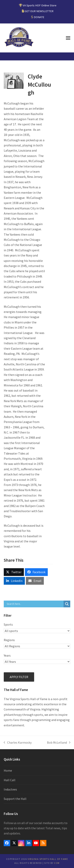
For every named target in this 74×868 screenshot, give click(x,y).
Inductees (10, 789)
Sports (8, 624)
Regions (9, 640)
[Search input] (35, 604)
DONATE (39, 17)
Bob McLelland (59, 743)
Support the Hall (15, 799)
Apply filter (19, 677)
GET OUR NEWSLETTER (39, 11)
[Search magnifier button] (67, 604)
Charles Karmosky (18, 743)
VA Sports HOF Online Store (40, 5)
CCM (57, 863)
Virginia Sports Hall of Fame (48, 859)
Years (7, 655)
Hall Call (10, 780)
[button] (68, 38)
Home (8, 770)
